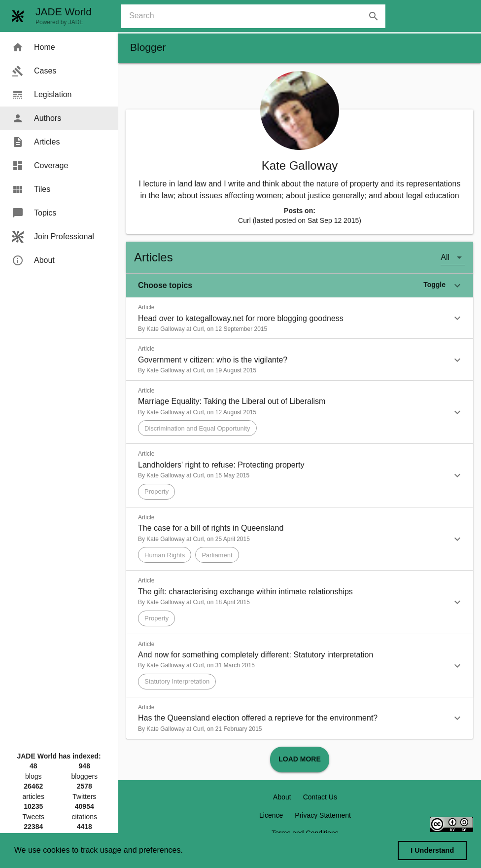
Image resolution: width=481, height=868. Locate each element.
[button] (300, 286)
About (282, 797)
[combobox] (257, 16)
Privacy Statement (323, 815)
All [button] (445, 257)
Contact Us (320, 797)
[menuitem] (59, 47)
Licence (271, 815)
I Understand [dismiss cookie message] (432, 850)
